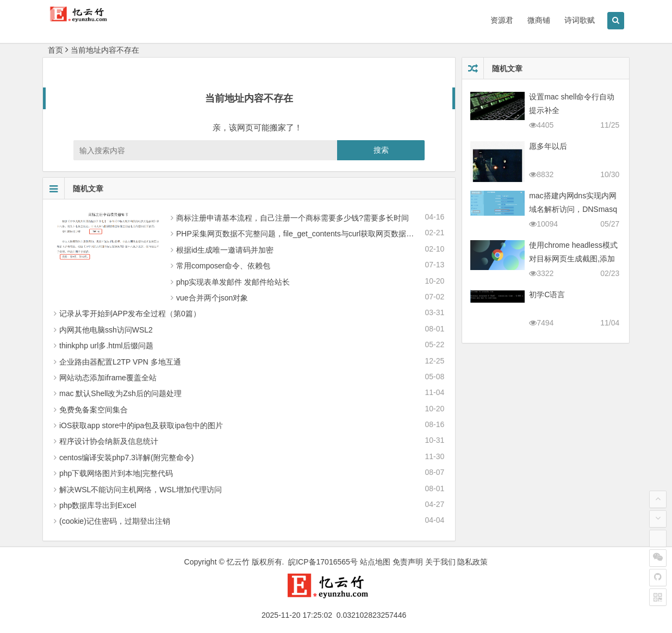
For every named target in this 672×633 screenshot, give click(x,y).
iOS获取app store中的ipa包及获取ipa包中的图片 (141, 425)
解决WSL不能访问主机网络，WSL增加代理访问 (141, 490)
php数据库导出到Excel (98, 505)
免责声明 (408, 562)
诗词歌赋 (580, 20)
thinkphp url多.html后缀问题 (106, 346)
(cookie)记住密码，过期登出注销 (115, 521)
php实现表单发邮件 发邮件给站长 (233, 282)
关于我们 (440, 562)
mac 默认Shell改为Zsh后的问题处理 (120, 393)
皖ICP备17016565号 (323, 562)
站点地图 (375, 562)
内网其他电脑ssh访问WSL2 (106, 330)
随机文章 (73, 189)
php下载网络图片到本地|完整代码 (116, 473)
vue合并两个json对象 (212, 298)
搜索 (381, 150)
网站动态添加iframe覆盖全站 (108, 378)
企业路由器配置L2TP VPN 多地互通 (120, 362)
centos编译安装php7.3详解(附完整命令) (126, 457)
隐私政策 (472, 562)
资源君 (502, 20)
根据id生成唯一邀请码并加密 (225, 250)
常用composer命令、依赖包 (223, 266)
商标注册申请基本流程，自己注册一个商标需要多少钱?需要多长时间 (293, 218)
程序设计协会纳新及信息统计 (109, 441)
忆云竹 (238, 562)
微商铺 (539, 20)
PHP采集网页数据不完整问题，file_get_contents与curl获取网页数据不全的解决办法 (318, 234)
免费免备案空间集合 (94, 410)
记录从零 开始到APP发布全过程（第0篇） (130, 314)
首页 (55, 50)
